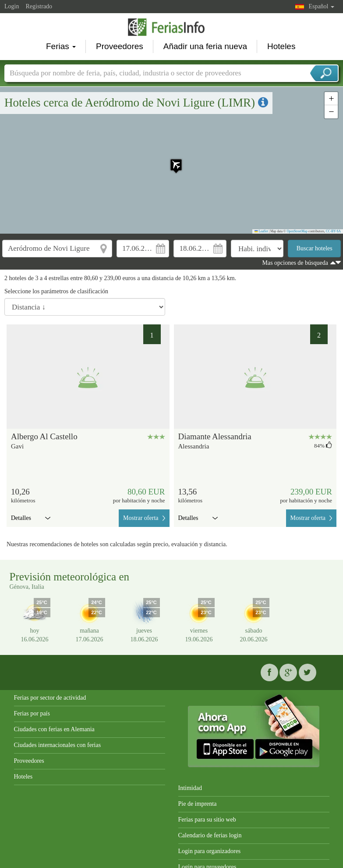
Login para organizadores (210, 851)
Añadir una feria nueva (205, 46)
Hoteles (281, 46)
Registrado (39, 6)
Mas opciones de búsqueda (295, 263)
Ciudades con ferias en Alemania (54, 729)
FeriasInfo (172, 27)
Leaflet (261, 231)
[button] (172, 160)
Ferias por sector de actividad (50, 698)
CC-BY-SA (333, 231)
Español (321, 6)
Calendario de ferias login (210, 835)
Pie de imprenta (198, 804)
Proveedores (120, 46)
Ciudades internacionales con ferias (58, 745)
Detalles (31, 518)
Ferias (61, 46)
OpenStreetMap (297, 231)
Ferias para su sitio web (207, 820)
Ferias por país (32, 713)
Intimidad (190, 788)
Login (12, 6)
